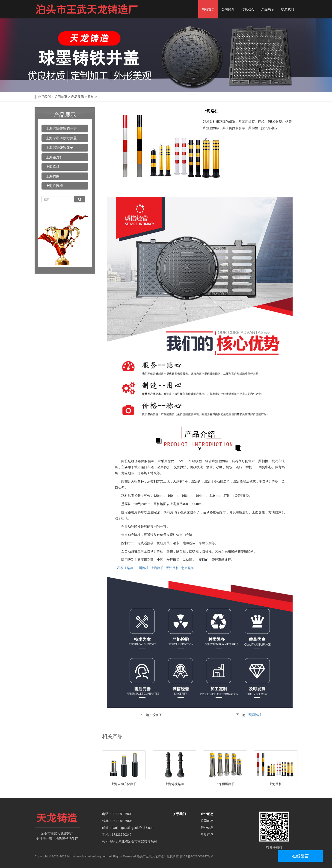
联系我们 (288, 9)
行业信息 (207, 828)
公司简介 (228, 9)
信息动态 (248, 9)
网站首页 (208, 9)
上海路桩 (157, 568)
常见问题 (207, 835)
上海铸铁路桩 (175, 784)
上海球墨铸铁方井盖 (61, 138)
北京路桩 (188, 568)
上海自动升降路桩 (124, 784)
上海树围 (53, 176)
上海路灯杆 (54, 157)
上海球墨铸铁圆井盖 (61, 128)
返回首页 (61, 97)
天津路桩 (172, 568)
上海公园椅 (54, 186)
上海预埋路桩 (225, 784)
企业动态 (207, 814)
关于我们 (179, 814)
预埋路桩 (255, 715)
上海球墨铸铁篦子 (59, 148)
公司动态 (207, 821)
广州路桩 (142, 568)
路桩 (91, 97)
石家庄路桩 (125, 568)
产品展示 (268, 9)
